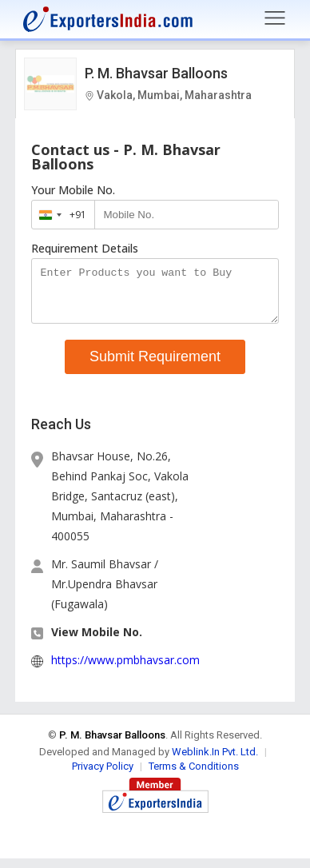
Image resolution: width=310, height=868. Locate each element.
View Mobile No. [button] (97, 641)
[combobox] (60, 215)
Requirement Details (85, 249)
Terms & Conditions (194, 776)
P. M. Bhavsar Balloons (156, 73)
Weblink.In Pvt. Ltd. (215, 761)
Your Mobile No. (73, 190)
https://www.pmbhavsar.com (125, 669)
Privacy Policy (103, 776)
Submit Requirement (155, 366)
